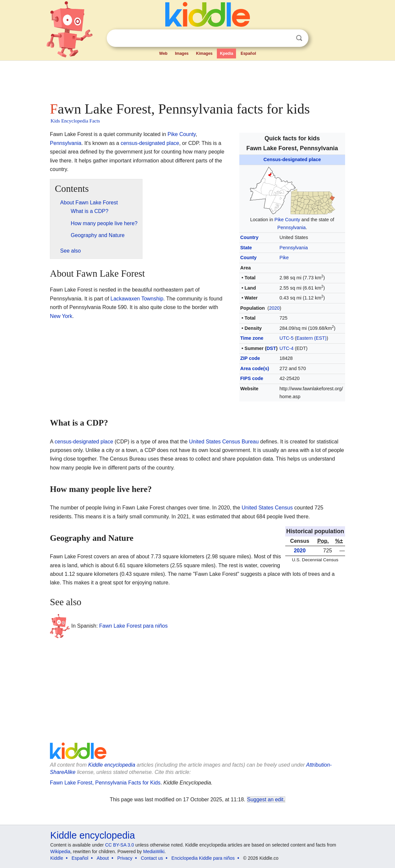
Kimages (204, 53)
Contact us (152, 858)
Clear (286, 38)
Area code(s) (255, 368)
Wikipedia (60, 851)
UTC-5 (287, 338)
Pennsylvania (292, 227)
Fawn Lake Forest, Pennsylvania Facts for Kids (105, 783)
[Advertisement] (197, 79)
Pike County (287, 220)
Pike (284, 258)
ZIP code (250, 358)
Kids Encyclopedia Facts (75, 121)
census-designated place (150, 143)
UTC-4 (287, 348)
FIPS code (252, 378)
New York (61, 316)
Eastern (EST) (312, 338)
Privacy (125, 858)
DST (271, 348)
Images (182, 53)
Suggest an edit (265, 799)
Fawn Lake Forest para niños (133, 626)
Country (249, 237)
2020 (274, 308)
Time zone (252, 338)
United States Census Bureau (224, 442)
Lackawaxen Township (137, 299)
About (103, 858)
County (249, 258)
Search (299, 38)
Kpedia (226, 53)
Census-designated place (292, 159)
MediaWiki (154, 851)
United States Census (267, 508)
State (246, 248)
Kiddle (57, 858)
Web (163, 53)
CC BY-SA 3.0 (119, 845)
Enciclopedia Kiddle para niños (203, 858)
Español (248, 53)
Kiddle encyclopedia (112, 765)
